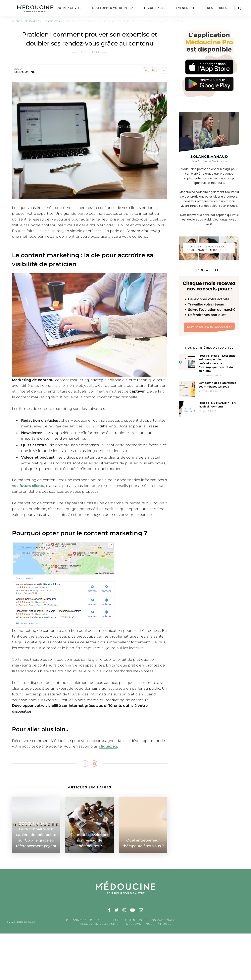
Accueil (17, 21)
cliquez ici (108, 746)
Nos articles (52, 21)
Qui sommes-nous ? (83, 920)
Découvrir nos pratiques (149, 924)
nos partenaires (164, 920)
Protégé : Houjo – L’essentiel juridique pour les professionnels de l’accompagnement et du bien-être (217, 363)
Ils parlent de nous (124, 920)
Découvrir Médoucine (99, 924)
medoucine (25, 72)
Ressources (33, 21)
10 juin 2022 (90, 52)
